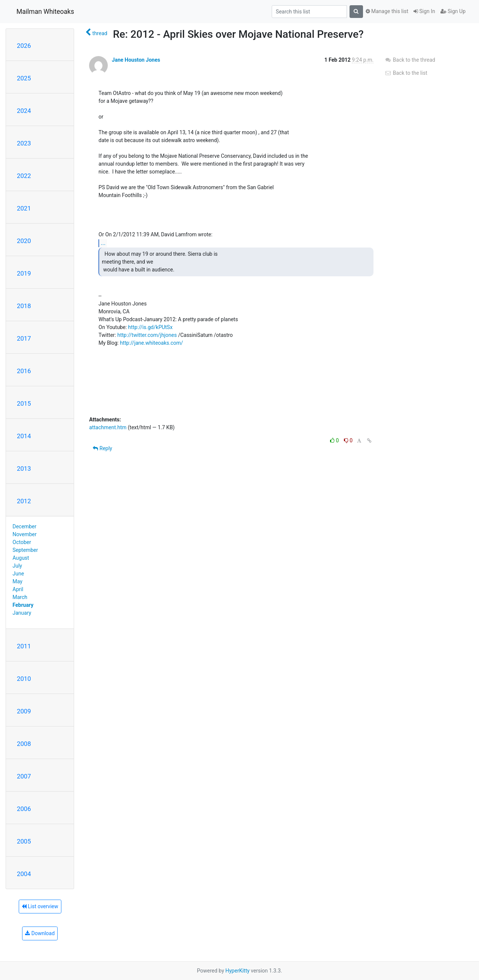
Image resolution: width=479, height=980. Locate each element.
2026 (24, 46)
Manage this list (387, 11)
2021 (24, 208)
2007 (24, 776)
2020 (24, 241)
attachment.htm (108, 427)
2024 (24, 111)
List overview (40, 906)
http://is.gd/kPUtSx (150, 327)
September (25, 550)
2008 (24, 744)
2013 (24, 469)
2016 (24, 371)
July (17, 566)
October (22, 542)
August (21, 558)
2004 (24, 874)
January (22, 613)
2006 (24, 809)
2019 (24, 273)
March (20, 597)
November (25, 534)
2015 (24, 403)
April (18, 589)
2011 (24, 646)
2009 (24, 711)
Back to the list (406, 73)
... (103, 243)
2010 (24, 679)
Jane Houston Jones (136, 60)
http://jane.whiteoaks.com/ (151, 343)
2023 (24, 143)
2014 (24, 436)
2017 (24, 338)
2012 (24, 501)
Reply (102, 448)
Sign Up (453, 11)
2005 (24, 841)
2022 (24, 176)
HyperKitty (237, 971)
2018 (24, 306)
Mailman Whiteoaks (45, 12)
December (25, 526)
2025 (24, 78)
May (18, 581)
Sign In (424, 11)
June (19, 574)
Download (40, 933)
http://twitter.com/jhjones (147, 335)
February (23, 605)
